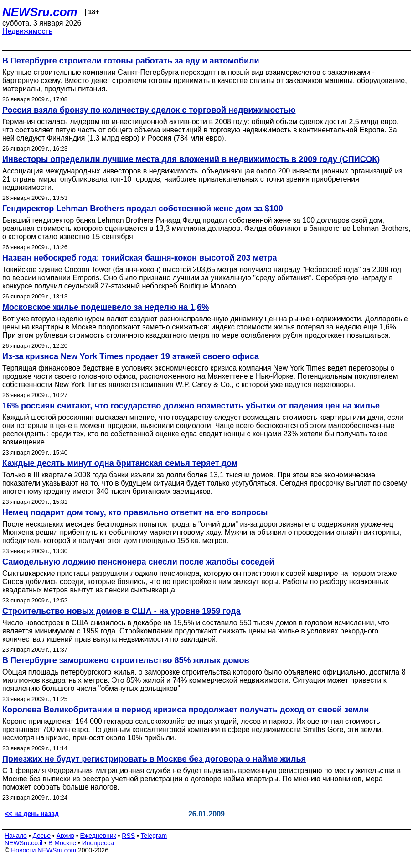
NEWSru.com (40, 12)
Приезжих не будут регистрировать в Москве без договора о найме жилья (154, 759)
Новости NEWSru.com (44, 850)
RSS (128, 836)
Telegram (154, 836)
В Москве (62, 843)
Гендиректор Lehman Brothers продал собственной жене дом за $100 (143, 209)
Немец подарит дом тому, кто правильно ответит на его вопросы (135, 512)
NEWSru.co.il (23, 843)
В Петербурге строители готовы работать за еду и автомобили (131, 61)
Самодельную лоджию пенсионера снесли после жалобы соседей (138, 562)
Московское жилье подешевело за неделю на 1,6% (106, 307)
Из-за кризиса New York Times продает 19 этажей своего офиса (131, 356)
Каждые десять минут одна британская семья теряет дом (120, 463)
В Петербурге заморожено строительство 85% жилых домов (126, 660)
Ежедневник (98, 836)
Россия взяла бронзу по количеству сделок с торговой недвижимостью (149, 110)
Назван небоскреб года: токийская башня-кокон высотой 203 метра (140, 258)
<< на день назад (32, 814)
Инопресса (98, 843)
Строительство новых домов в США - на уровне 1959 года (121, 611)
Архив (65, 836)
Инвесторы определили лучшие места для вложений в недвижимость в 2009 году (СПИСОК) (191, 159)
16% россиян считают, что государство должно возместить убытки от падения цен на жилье (191, 406)
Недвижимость (27, 31)
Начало (16, 836)
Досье (41, 836)
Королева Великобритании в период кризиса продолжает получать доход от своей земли (186, 710)
